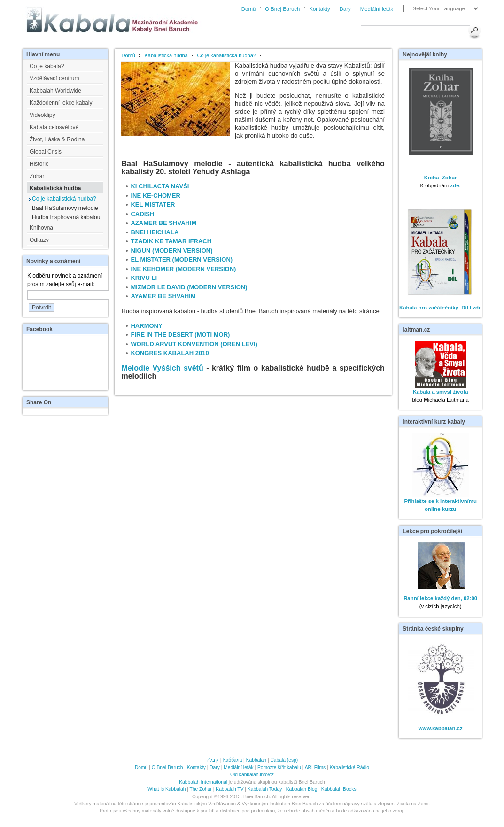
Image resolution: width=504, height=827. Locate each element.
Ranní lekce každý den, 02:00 (440, 598)
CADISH (142, 214)
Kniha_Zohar (441, 178)
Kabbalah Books (339, 789)
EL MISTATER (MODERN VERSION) (182, 259)
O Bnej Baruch (282, 9)
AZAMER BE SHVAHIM (163, 223)
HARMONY (146, 326)
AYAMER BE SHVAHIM (163, 296)
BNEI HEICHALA (155, 232)
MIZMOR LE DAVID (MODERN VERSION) (189, 287)
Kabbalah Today (265, 789)
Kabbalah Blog (302, 789)
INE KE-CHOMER (155, 196)
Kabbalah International (203, 782)
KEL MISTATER (153, 205)
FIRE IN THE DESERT (162, 335)
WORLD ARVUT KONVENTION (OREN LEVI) (194, 344)
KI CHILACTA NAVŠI (160, 186)
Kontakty (319, 9)
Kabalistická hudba (166, 55)
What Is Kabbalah (167, 789)
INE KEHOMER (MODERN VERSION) (183, 269)
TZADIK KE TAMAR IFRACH (171, 241)
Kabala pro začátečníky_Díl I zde (440, 308)
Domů (248, 9)
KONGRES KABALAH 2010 (170, 353)
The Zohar (201, 789)
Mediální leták (377, 9)
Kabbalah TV (229, 789)
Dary (345, 9)
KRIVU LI (144, 278)
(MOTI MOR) (212, 335)
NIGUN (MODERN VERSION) (171, 251)
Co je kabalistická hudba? (227, 55)
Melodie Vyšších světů (162, 368)
